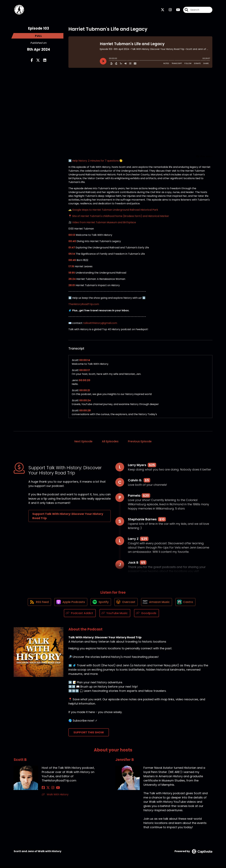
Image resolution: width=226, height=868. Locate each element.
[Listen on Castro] (187, 604)
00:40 (72, 242)
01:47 (72, 248)
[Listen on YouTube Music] (115, 615)
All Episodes (110, 442)
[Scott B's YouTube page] (55, 790)
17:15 (71, 267)
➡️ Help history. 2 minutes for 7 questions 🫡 (96, 161)
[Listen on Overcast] (126, 604)
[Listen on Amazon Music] (158, 604)
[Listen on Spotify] (100, 604)
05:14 (72, 255)
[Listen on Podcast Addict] (80, 615)
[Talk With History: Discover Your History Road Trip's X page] (163, 10)
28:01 (72, 286)
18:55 (72, 273)
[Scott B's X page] (47, 790)
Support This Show (89, 734)
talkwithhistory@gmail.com (100, 324)
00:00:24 (85, 401)
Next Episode (83, 442)
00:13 (72, 236)
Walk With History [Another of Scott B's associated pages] (55, 797)
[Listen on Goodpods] (147, 615)
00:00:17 (85, 371)
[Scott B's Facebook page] (43, 790)
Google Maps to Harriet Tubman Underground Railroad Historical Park (115, 211)
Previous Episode (140, 442)
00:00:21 (85, 391)
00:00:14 (85, 361)
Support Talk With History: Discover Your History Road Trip (68, 517)
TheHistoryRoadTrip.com (84, 305)
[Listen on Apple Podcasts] (70, 604)
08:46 (72, 261)
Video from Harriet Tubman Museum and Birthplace (104, 223)
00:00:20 (85, 381)
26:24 (72, 280)
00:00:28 (85, 411)
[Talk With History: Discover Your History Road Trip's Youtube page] (176, 10)
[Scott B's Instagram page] (51, 790)
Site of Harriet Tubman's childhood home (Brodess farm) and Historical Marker (121, 217)
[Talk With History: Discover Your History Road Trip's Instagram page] (168, 10)
